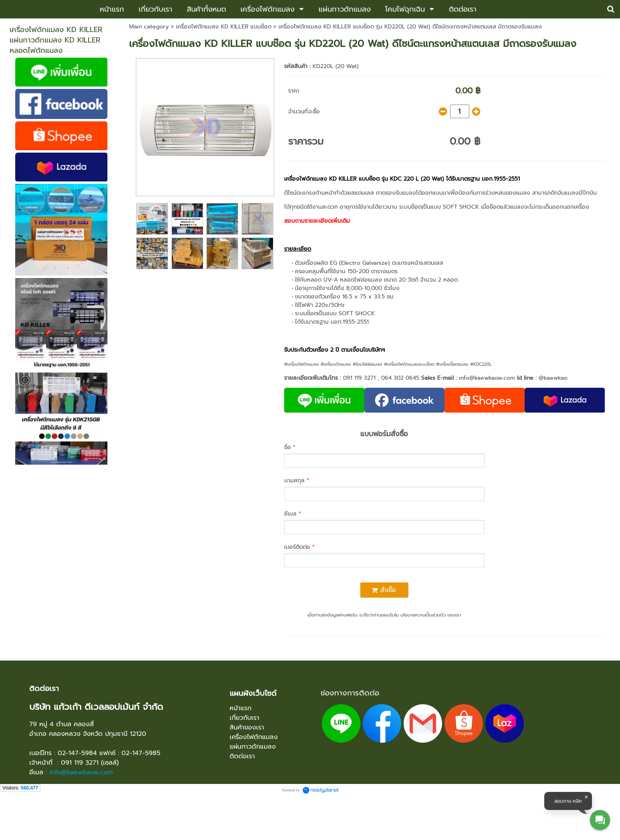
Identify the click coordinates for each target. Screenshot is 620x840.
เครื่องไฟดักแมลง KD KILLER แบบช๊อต (224, 27)
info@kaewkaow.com (487, 378)
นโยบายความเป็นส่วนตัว (423, 615)
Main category (149, 27)
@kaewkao (553, 378)
